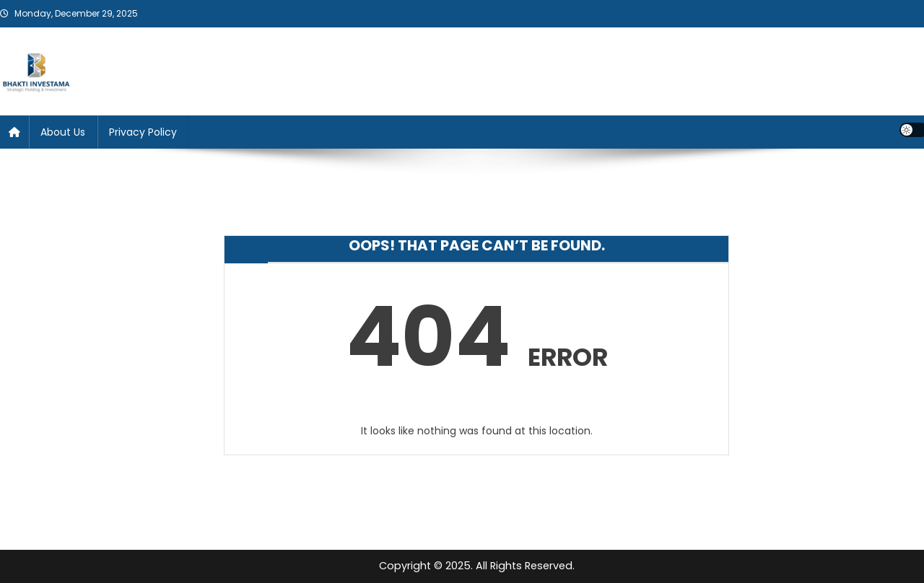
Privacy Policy (143, 132)
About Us (63, 132)
